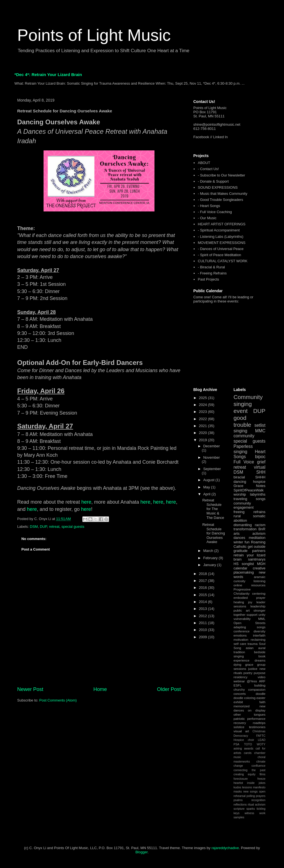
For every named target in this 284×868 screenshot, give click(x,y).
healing (239, 602)
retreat (54, 527)
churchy (239, 689)
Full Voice (244, 462)
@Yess (252, 681)
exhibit (238, 702)
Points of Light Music (94, 35)
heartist (238, 783)
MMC (260, 431)
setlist (260, 425)
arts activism (249, 533)
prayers (261, 796)
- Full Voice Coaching (215, 212)
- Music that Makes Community (222, 194)
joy (250, 602)
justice (253, 669)
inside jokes (256, 783)
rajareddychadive (225, 848)
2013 (203, 609)
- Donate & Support (213, 181)
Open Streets (249, 623)
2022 (203, 419)
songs (261, 499)
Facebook (201, 137)
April (207, 494)
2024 (203, 405)
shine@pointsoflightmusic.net (217, 124)
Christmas (259, 731)
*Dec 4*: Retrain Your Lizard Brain (48, 75)
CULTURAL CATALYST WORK (223, 261)
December (212, 446)
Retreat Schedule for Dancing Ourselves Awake (213, 533)
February (211, 558)
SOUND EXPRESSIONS (218, 187)
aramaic (260, 577)
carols (248, 753)
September (212, 469)
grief (261, 462)
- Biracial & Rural (211, 267)
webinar (239, 681)
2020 (203, 433)
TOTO (248, 744)
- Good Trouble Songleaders (220, 200)
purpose (260, 673)
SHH (261, 472)
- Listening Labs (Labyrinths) (220, 237)
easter (261, 698)
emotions (240, 635)
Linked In (221, 137)
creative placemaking (249, 570)
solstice (239, 727)
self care (240, 644)
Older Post (169, 689)
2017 (203, 581)
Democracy (241, 736)
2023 (203, 412)
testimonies (257, 727)
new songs (250, 792)
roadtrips (259, 723)
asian (250, 648)
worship (240, 494)
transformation (245, 529)
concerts (240, 694)
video (262, 677)
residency (240, 677)
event (241, 411)
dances (239, 538)
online (238, 585)
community (244, 436)
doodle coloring (244, 698)
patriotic (239, 719)
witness (249, 813)
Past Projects (208, 279)
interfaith (259, 635)
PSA (236, 744)
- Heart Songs (209, 206)
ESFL (238, 685)
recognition (258, 800)
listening (259, 581)
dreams (260, 660)
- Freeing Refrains (212, 273)
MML (262, 619)
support (252, 615)
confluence (258, 766)
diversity (259, 631)
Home (100, 689)
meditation (257, 538)
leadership (258, 606)
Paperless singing (243, 449)
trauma (252, 644)
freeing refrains (249, 512)
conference (242, 631)
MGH (261, 564)
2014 (203, 602)
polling (251, 796)
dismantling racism (249, 525)
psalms (238, 800)
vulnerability (242, 619)
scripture (239, 809)
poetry (248, 673)
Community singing (248, 400)
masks (238, 792)
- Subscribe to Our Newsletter (221, 175)
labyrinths (258, 494)
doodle (261, 694)
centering (259, 593)
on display (257, 710)
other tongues (249, 714)
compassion (257, 689)
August (209, 480)
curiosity (239, 581)
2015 (203, 595)
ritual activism (257, 805)
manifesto (259, 787)
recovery (240, 723)
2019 (203, 440)
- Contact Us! (208, 169)
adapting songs (249, 627)
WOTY (261, 744)
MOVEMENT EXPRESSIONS (222, 243)
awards (249, 749)
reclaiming (258, 639)
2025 (203, 398)
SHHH (260, 477)
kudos (237, 787)
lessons (247, 787)
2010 (203, 630)
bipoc (260, 457)
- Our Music (207, 218)
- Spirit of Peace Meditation (219, 255)
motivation (241, 639)
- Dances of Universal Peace (221, 249)
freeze (261, 779)
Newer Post (30, 689)
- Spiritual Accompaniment (219, 230)
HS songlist (244, 564)
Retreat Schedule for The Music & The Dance (213, 509)
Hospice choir (244, 740)
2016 (203, 588)
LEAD (262, 740)
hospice (259, 482)
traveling (240, 499)
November (212, 457)
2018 (203, 574)
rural (237, 516)
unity (262, 615)
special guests (73, 527)
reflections (240, 805)
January (210, 565)
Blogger (141, 852)
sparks (251, 809)
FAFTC (261, 736)
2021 (203, 426)
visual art (241, 731)
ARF (262, 681)
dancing (240, 482)
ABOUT (204, 163)
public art (242, 610)
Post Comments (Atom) (58, 700)
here (86, 502)
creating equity (244, 774)
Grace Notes (249, 486)
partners (259, 551)
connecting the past (249, 770)
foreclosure (241, 779)
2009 (203, 637)
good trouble (242, 421)
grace (249, 664)
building (260, 685)
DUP (44, 527)
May (207, 487)
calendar (240, 568)
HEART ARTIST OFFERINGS (222, 224)
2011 (203, 623)
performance (256, 719)
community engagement (244, 505)
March (209, 551)
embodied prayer (249, 598)
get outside (257, 547)
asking (238, 749)
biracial (239, 477)
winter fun (242, 542)
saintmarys (257, 559)
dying (237, 664)
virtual (260, 467)
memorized (242, 706)
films (263, 774)
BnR (262, 529)
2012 (203, 616)
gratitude (241, 551)
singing (240, 431)
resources (258, 585)
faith (262, 702)
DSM (34, 527)
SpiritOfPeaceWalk (249, 490)
